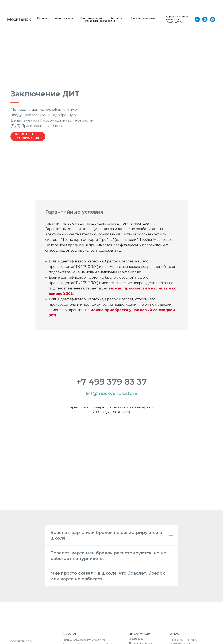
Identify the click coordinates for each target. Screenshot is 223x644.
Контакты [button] (117, 18)
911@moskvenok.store (112, 393)
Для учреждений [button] (92, 18)
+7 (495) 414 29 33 (177, 17)
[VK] (197, 19)
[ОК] (205, 19)
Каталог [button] (43, 18)
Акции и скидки (65, 18)
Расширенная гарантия (100, 21)
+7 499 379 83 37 (111, 382)
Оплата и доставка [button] (143, 18)
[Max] (213, 19)
